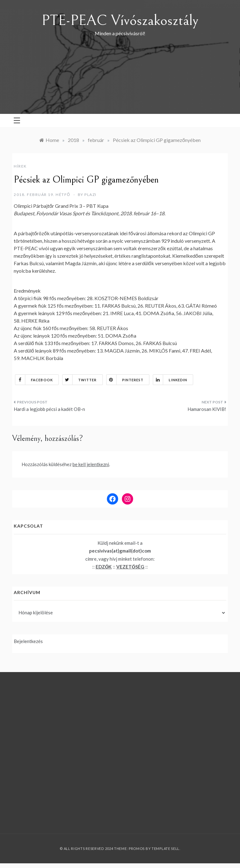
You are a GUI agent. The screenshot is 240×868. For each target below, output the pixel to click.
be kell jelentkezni (91, 464)
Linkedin (170, 380)
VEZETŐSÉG (130, 567)
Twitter (80, 380)
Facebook (34, 380)
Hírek (20, 166)
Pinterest (125, 380)
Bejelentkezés (28, 641)
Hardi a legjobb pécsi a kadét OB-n (49, 409)
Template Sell (165, 848)
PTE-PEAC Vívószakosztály (120, 20)
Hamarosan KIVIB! (207, 409)
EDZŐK (104, 567)
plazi (90, 195)
